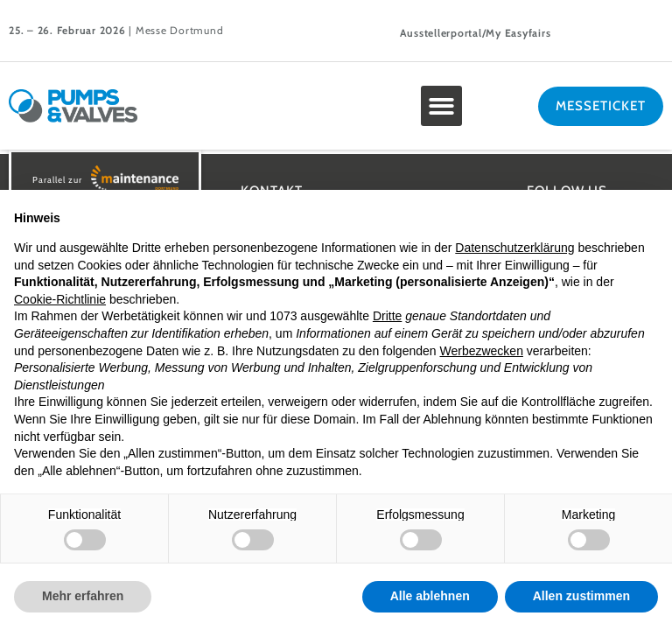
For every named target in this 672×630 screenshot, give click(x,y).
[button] (441, 106)
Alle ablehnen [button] (430, 596)
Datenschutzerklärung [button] (514, 248)
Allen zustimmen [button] (581, 596)
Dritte (387, 316)
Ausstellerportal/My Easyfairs (476, 33)
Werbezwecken (481, 351)
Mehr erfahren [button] (83, 596)
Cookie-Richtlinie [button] (60, 299)
